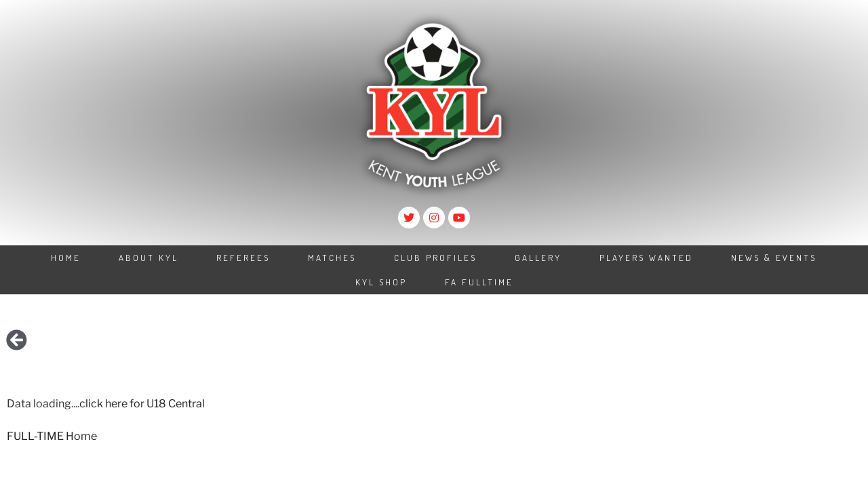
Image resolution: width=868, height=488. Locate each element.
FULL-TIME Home (52, 436)
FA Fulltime (479, 282)
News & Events (774, 258)
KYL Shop (381, 282)
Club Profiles (435, 258)
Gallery (538, 258)
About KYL (149, 258)
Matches (332, 258)
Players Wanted (646, 258)
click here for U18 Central (142, 404)
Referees (243, 258)
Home (66, 258)
